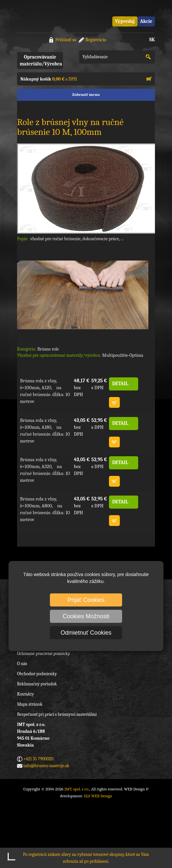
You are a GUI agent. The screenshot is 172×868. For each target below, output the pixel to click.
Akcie (146, 21)
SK (152, 40)
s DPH (49, 79)
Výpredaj (125, 21)
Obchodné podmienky (37, 674)
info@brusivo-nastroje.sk (46, 766)
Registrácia (96, 40)
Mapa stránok (30, 704)
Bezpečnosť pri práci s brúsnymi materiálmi (57, 714)
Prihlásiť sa (66, 40)
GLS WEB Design (98, 796)
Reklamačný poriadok (37, 684)
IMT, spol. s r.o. (43, 16)
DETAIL (120, 384)
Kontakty (25, 694)
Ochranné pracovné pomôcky (43, 653)
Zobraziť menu (86, 94)
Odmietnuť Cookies (86, 633)
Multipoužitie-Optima (123, 355)
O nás (22, 664)
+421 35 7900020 (38, 759)
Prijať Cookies (86, 600)
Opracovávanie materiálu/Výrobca (41, 60)
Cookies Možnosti (86, 616)
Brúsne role (48, 349)
